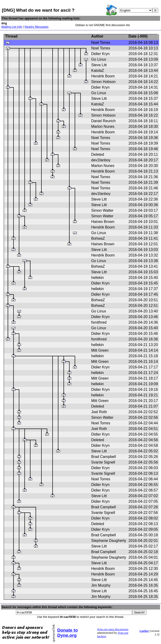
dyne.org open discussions (113, 629)
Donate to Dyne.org (67, 633)
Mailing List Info (12, 27)
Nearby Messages (36, 27)
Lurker (144, 631)
